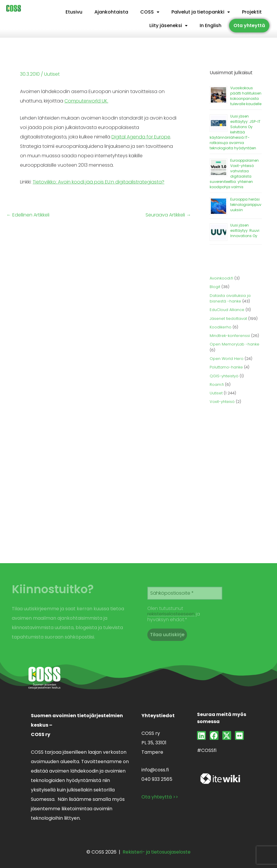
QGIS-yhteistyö (224, 376)
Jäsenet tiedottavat (228, 319)
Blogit (215, 287)
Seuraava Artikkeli (168, 215)
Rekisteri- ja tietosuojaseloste (157, 852)
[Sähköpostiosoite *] (185, 593)
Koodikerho (221, 327)
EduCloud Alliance (227, 310)
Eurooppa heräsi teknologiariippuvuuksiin (246, 205)
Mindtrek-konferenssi (230, 336)
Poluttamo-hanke (226, 367)
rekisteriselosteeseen (171, 614)
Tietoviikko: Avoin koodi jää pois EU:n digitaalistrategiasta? (99, 182)
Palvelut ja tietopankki (201, 12)
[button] (150, 12)
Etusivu (74, 12)
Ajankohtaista (111, 12)
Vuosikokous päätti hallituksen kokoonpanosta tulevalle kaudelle (246, 96)
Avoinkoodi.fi (221, 278)
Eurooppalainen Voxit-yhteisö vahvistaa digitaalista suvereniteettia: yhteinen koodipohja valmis (234, 174)
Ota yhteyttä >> (160, 797)
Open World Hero (227, 359)
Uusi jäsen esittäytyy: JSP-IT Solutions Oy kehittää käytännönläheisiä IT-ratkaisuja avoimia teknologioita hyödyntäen (235, 132)
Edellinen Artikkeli (28, 215)
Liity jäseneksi (168, 25)
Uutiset (52, 74)
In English (211, 25)
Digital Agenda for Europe (141, 137)
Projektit (252, 12)
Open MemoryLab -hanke (235, 344)
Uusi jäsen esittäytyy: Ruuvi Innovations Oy (245, 230)
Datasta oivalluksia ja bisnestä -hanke (230, 299)
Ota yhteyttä (249, 25)
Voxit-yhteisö (222, 402)
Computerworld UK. (86, 101)
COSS (150, 12)
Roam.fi (217, 385)
